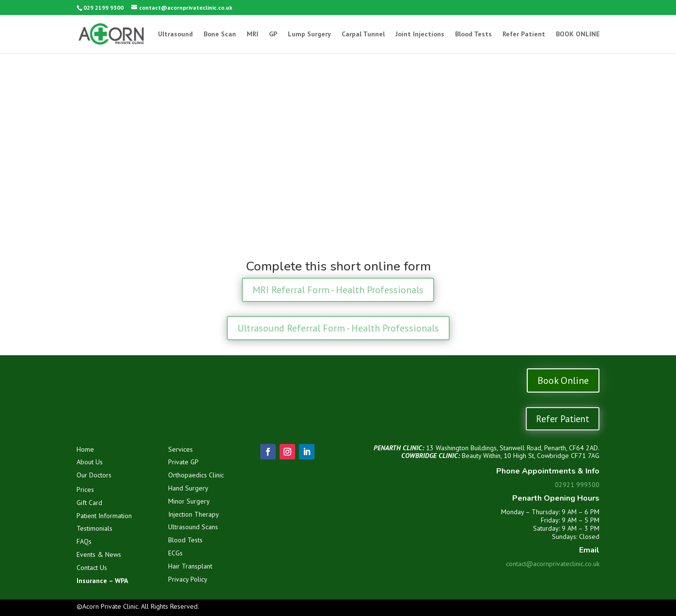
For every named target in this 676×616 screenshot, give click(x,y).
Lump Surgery (309, 34)
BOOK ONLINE (578, 34)
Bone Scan (220, 34)
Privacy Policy (188, 579)
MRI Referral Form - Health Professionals (338, 290)
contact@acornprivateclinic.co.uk (553, 564)
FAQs (84, 541)
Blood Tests (473, 34)
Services (181, 449)
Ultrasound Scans (193, 527)
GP (273, 34)
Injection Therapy (194, 514)
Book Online (563, 380)
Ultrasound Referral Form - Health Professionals (338, 328)
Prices (85, 490)
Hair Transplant (190, 566)
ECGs (175, 553)
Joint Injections (420, 34)
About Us (90, 462)
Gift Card (89, 503)
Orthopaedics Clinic (196, 475)
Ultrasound (175, 34)
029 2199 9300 (103, 8)
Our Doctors (94, 475)
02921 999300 (577, 485)
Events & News (99, 554)
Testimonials (94, 528)
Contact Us (92, 568)
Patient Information (104, 516)
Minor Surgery (189, 501)
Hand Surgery (188, 488)
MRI (252, 34)
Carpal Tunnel (363, 34)
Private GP (183, 462)
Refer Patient (524, 34)
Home (85, 449)
